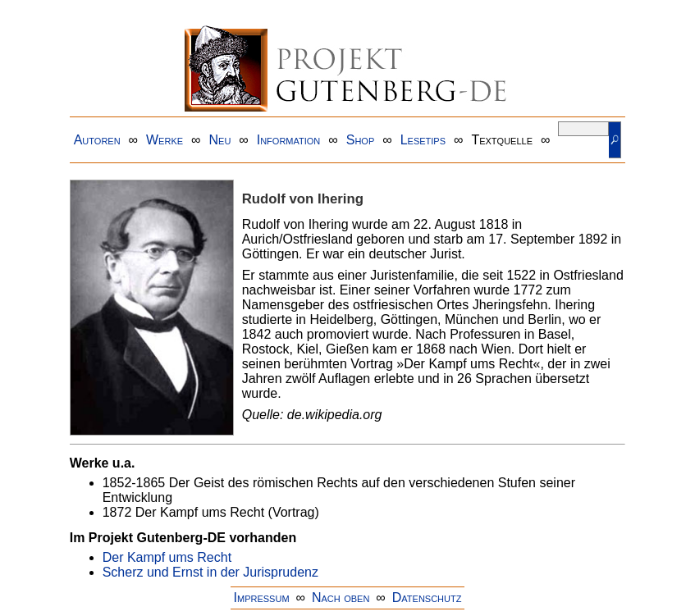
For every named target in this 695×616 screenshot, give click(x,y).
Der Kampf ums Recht (167, 557)
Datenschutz (427, 598)
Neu (219, 140)
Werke (165, 140)
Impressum (262, 598)
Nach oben (341, 598)
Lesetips (423, 140)
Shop (361, 140)
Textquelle (502, 140)
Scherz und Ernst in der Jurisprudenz (210, 572)
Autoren (97, 140)
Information (289, 140)
